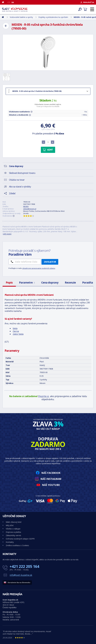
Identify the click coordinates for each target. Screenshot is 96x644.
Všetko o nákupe (13, 529)
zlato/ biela (18, 334)
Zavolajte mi (50, 262)
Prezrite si (44, 396)
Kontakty (10, 542)
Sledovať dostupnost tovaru (22, 173)
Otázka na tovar (17, 180)
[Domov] (4, 2)
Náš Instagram (51, 479)
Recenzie (70, 282)
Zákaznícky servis (13, 535)
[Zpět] (6, 26)
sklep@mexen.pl (30, 209)
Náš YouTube (51, 485)
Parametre (27, 282)
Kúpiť (50, 150)
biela (15, 328)
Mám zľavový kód (14, 522)
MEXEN (26, 206)
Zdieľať (12, 193)
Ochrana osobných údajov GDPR (20, 539)
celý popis (7, 234)
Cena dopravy (50, 282)
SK (13, 2)
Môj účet (10, 525)
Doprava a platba (13, 532)
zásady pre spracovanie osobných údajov (39, 268)
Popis (9, 282)
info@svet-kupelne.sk (21, 575)
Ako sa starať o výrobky (20, 187)
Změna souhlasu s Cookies (17, 545)
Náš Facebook (51, 473)
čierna (16, 331)
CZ (9, 2)
